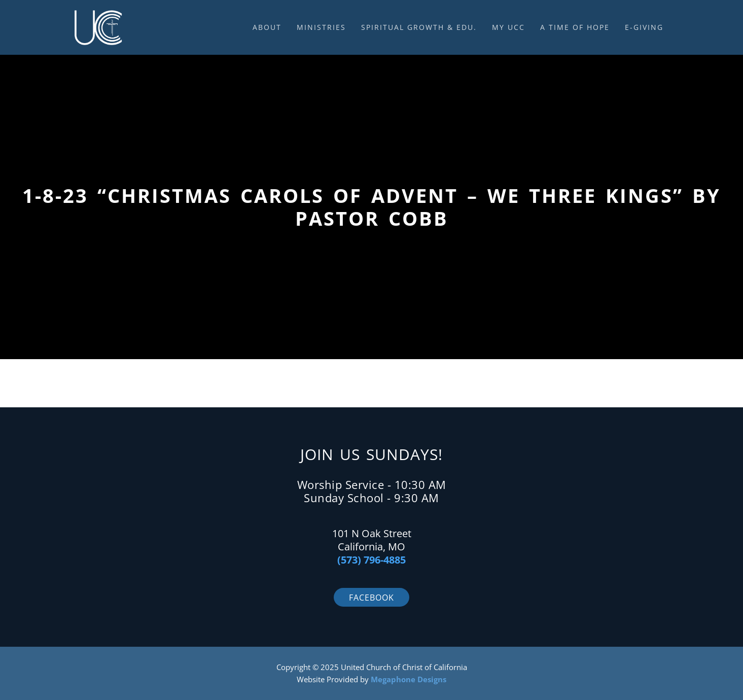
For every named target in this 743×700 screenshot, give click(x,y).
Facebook (371, 598)
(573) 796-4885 (371, 560)
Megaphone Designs (409, 679)
